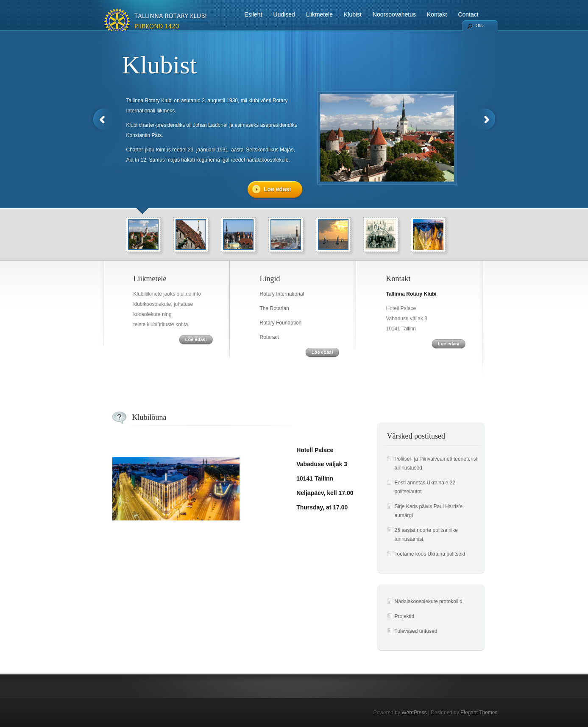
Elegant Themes (479, 713)
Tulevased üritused (416, 631)
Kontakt (437, 14)
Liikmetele (319, 14)
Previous (103, 119)
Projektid (405, 616)
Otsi (480, 25)
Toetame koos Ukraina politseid (430, 554)
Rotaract (269, 337)
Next (486, 119)
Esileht (254, 14)
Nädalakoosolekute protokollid (429, 601)
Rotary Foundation (281, 323)
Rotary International (282, 294)
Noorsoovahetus (394, 14)
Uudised (284, 14)
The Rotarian (274, 308)
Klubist (353, 14)
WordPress (414, 713)
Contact (468, 14)
